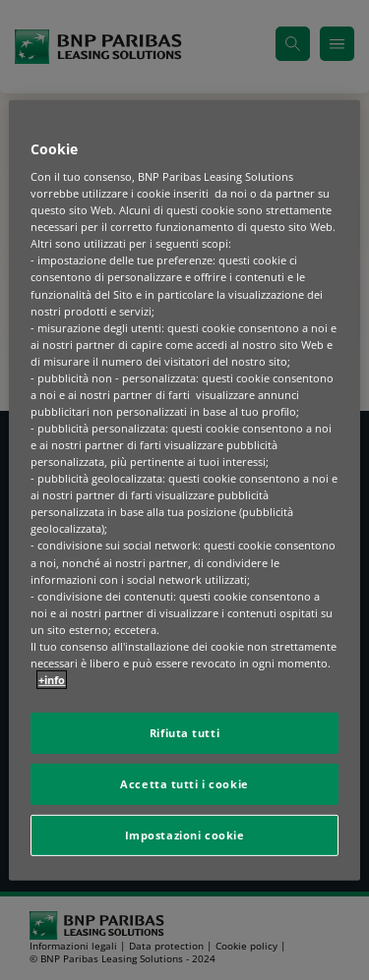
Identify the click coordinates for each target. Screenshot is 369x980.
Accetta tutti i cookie (184, 784)
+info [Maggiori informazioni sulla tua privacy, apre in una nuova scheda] (52, 680)
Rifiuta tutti (184, 733)
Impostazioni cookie (185, 835)
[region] (184, 490)
